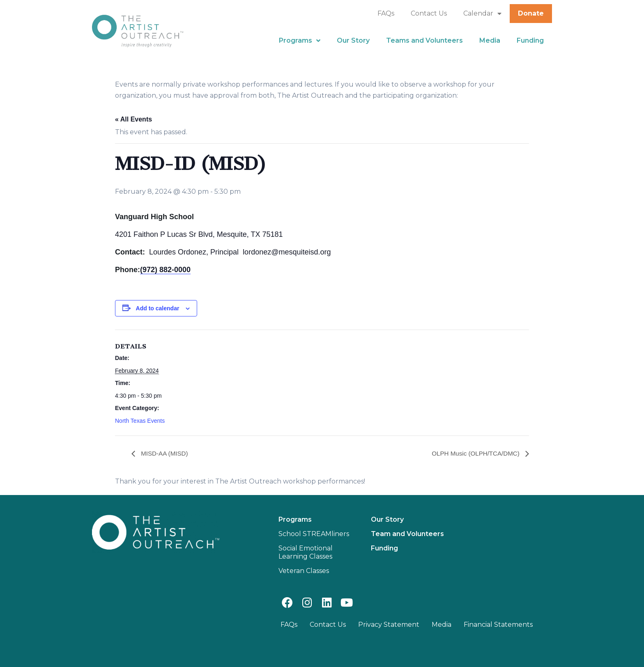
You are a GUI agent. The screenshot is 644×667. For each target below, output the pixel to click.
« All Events (133, 119)
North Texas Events (140, 421)
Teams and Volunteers (424, 40)
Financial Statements (498, 625)
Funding (530, 40)
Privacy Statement (389, 625)
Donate (531, 13)
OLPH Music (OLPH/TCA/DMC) (474, 453)
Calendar (482, 14)
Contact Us (429, 13)
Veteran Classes (304, 571)
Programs (300, 41)
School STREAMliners (314, 534)
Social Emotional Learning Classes (306, 552)
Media (490, 40)
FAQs (386, 13)
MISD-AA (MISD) (165, 453)
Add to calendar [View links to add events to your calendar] (158, 308)
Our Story (353, 40)
